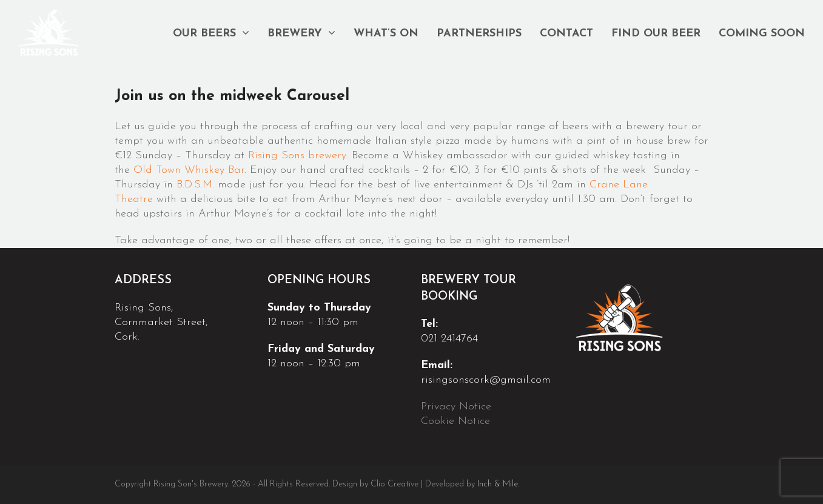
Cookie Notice (457, 421)
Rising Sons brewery (297, 156)
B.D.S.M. (195, 185)
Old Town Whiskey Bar (189, 170)
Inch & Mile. (498, 484)
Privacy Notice (458, 407)
